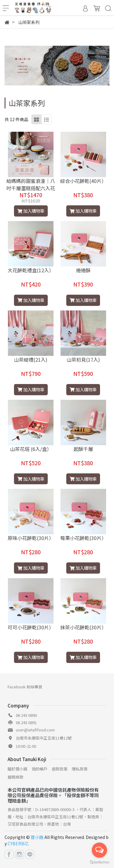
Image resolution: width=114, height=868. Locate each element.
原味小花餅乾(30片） (31, 538)
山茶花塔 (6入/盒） (31, 449)
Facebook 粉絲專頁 (25, 687)
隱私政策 (80, 769)
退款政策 (60, 769)
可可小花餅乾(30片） (31, 627)
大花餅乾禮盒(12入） (31, 270)
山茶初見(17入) (83, 359)
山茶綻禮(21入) (31, 359)
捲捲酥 (83, 270)
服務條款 (16, 777)
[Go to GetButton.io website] (99, 862)
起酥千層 (83, 449)
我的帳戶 (40, 769)
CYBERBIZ (18, 843)
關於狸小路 (17, 769)
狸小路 (37, 837)
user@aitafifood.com (35, 730)
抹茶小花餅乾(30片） (83, 627)
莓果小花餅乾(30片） (83, 538)
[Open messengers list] (99, 850)
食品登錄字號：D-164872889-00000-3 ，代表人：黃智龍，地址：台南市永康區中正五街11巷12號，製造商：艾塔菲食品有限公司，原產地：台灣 (55, 817)
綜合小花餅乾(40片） (83, 181)
